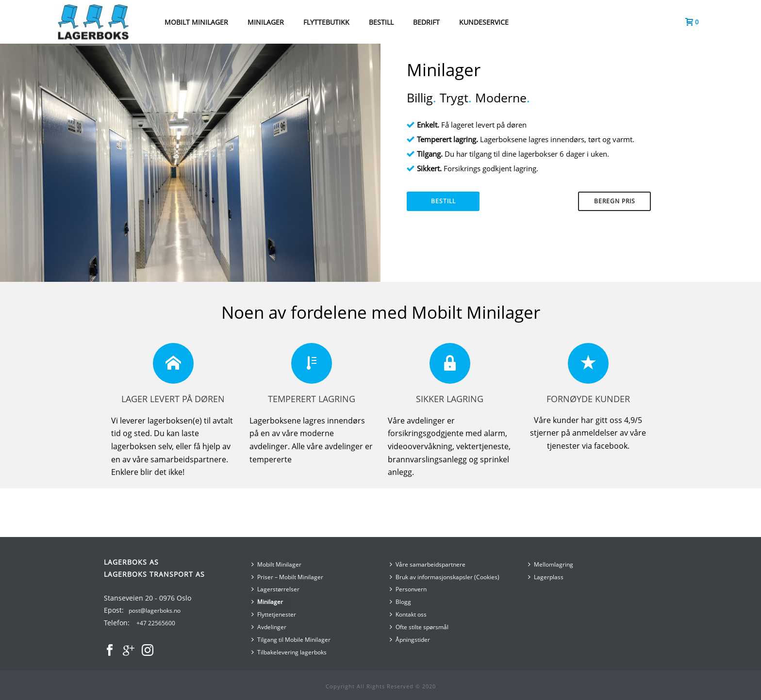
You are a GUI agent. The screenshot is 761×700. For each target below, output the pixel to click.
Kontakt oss (408, 614)
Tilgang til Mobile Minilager (291, 640)
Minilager (267, 602)
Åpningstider (410, 640)
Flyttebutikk (326, 22)
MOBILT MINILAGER (196, 22)
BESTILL (381, 22)
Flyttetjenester (274, 614)
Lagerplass (546, 577)
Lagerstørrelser (275, 589)
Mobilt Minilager (276, 564)
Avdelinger (269, 627)
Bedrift (426, 22)
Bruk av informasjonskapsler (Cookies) (445, 577)
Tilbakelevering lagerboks (289, 652)
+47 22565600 (156, 623)
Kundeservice (484, 22)
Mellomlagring (551, 564)
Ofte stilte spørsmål (419, 627)
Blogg (400, 602)
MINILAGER (266, 22)
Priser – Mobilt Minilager (287, 577)
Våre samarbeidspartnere (428, 564)
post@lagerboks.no (155, 610)
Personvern (408, 589)
